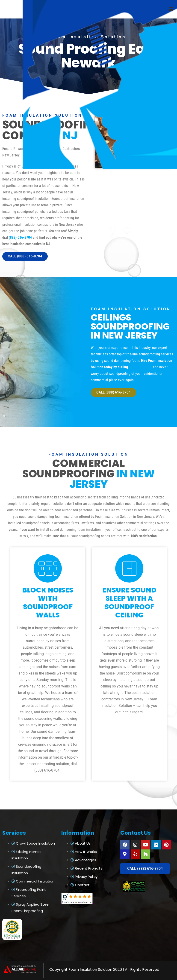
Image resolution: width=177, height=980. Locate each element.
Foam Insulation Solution (90, 969)
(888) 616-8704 (20, 237)
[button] (171, 9)
